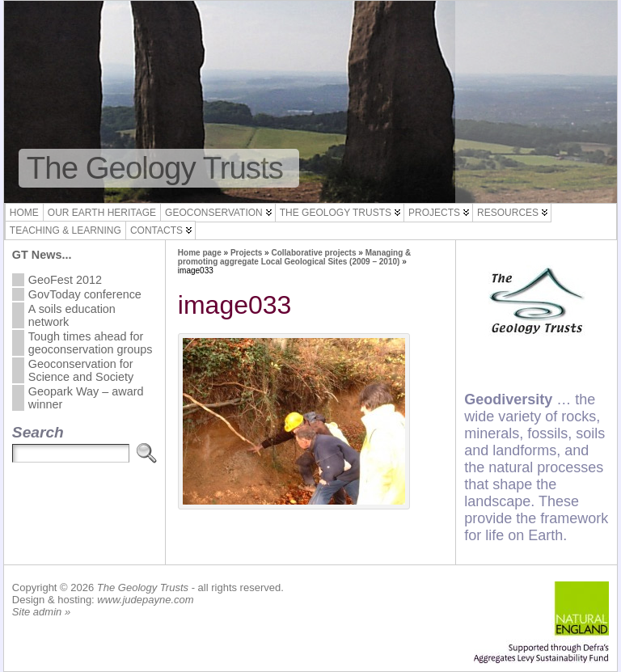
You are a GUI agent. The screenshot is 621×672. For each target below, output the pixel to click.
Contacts (156, 230)
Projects (434, 213)
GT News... (42, 255)
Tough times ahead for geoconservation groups (91, 343)
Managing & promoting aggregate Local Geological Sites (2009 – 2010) (294, 257)
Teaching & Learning (65, 230)
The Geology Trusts (155, 168)
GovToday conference (85, 294)
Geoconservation (214, 213)
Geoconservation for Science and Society (81, 370)
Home (24, 213)
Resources (508, 213)
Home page (200, 253)
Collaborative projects (313, 253)
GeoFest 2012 (65, 280)
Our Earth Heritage (102, 213)
